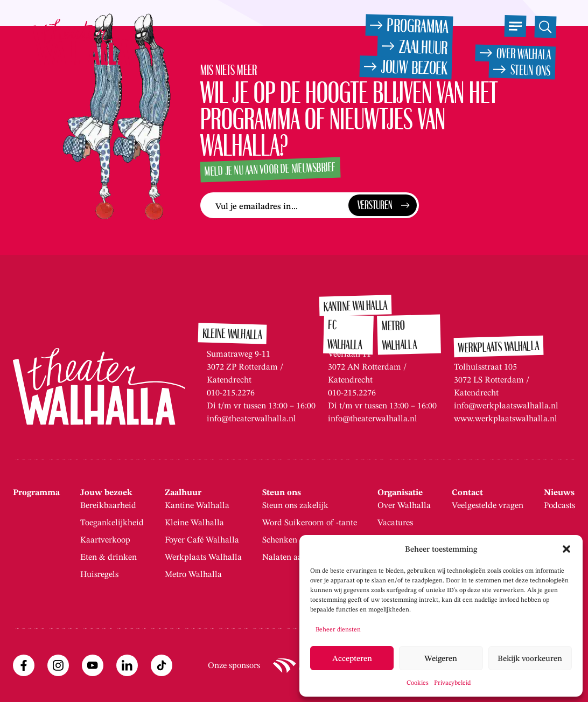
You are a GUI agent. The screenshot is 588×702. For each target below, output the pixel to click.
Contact (467, 492)
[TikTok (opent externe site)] (162, 665)
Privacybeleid (452, 682)
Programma (36, 492)
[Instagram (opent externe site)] (58, 665)
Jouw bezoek (106, 492)
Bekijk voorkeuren (530, 658)
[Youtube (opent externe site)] (93, 665)
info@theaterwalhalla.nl (251, 418)
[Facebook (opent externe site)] (24, 665)
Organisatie (400, 492)
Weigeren (441, 658)
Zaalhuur (183, 492)
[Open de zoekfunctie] (545, 27)
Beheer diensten (338, 629)
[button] (566, 549)
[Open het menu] (515, 26)
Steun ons (282, 492)
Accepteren (352, 658)
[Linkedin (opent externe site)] (127, 665)
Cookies (418, 682)
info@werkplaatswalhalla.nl (506, 405)
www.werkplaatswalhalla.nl (506, 418)
